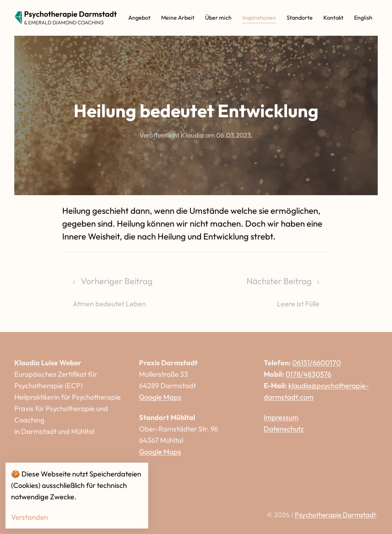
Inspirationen (259, 18)
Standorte (300, 18)
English (363, 18)
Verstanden (29, 517)
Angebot (139, 18)
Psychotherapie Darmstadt (335, 515)
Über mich (218, 18)
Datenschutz (284, 429)
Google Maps (160, 397)
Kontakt (333, 18)
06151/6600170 (317, 363)
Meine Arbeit (178, 18)
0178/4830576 (308, 374)
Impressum (281, 417)
